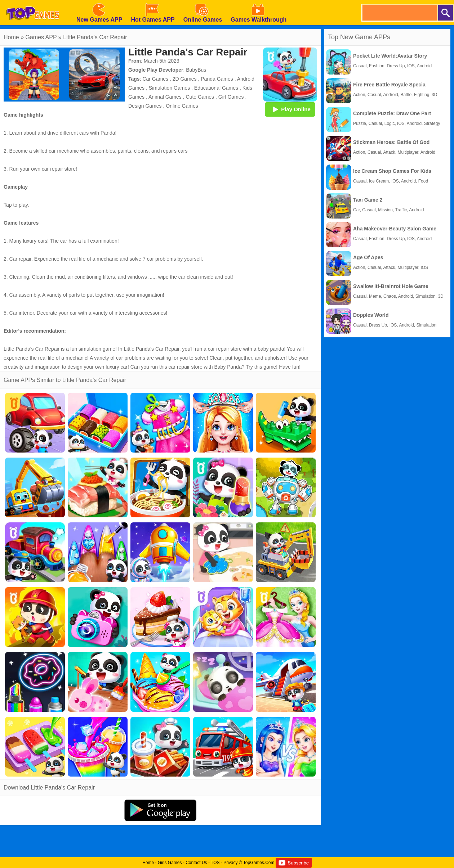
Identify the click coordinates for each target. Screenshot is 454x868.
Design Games (145, 106)
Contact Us (196, 863)
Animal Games (165, 97)
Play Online (290, 109)
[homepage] (32, 3)
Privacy (230, 863)
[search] (399, 13)
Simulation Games (169, 88)
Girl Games (231, 97)
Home (11, 37)
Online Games (182, 106)
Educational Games (216, 88)
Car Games (155, 79)
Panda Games (217, 79)
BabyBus (196, 70)
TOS (215, 863)
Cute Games (200, 97)
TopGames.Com (259, 863)
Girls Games (170, 863)
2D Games (185, 79)
